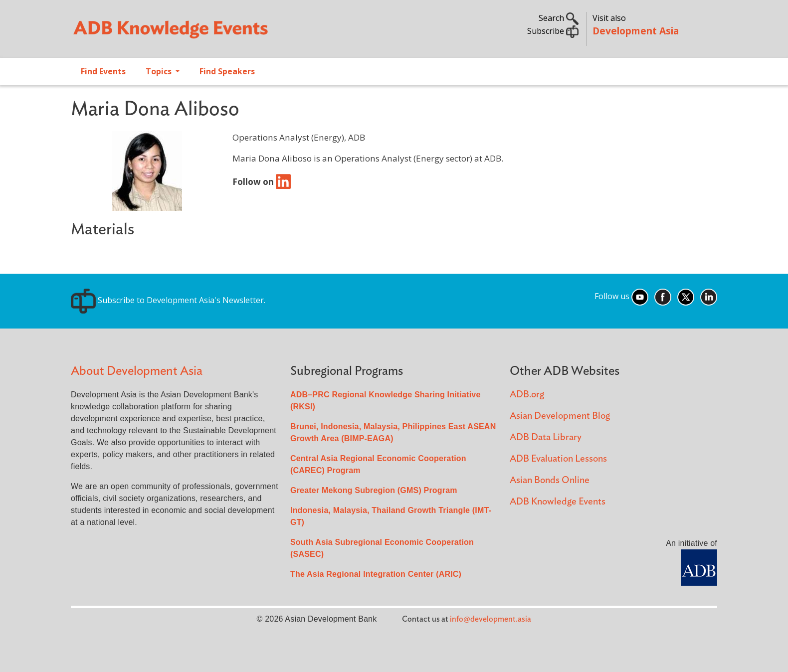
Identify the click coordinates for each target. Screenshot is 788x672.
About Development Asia (137, 371)
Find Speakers (227, 71)
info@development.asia (491, 619)
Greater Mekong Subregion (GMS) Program (374, 490)
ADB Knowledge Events (558, 502)
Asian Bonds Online (550, 480)
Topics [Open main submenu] (160, 71)
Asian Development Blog (560, 416)
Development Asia (636, 31)
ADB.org (527, 395)
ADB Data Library (546, 437)
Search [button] (559, 18)
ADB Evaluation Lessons (558, 459)
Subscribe (553, 31)
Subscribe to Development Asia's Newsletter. (168, 300)
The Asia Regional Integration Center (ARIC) (376, 574)
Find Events (103, 71)
